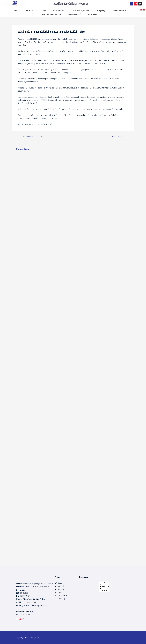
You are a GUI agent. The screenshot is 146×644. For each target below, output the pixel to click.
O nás (14, 10)
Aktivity (28, 10)
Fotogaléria (59, 10)
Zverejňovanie (119, 10)
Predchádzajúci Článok (32, 137)
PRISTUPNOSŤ (74, 14)
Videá (43, 10)
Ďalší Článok (118, 137)
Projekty (101, 10)
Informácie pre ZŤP (81, 10)
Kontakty (93, 14)
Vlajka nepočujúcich (51, 14)
